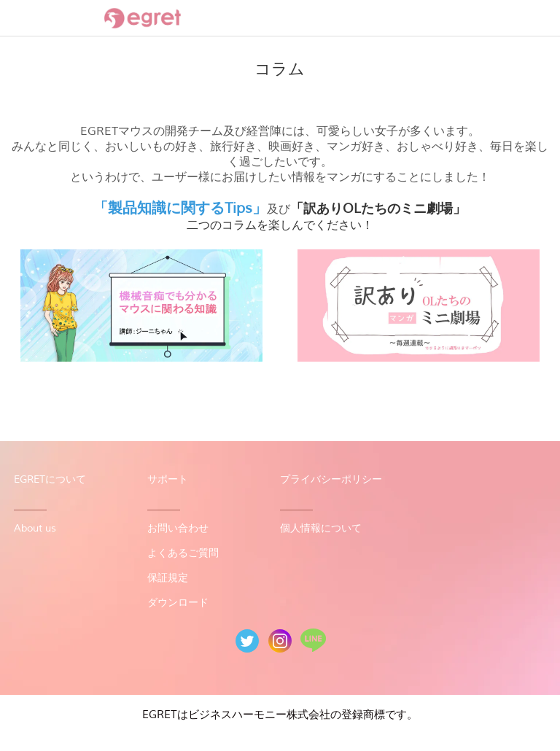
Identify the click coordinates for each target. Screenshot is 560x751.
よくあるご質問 (183, 553)
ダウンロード (178, 603)
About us (35, 528)
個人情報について (321, 528)
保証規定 (168, 578)
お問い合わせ (178, 528)
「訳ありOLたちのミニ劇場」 (378, 209)
